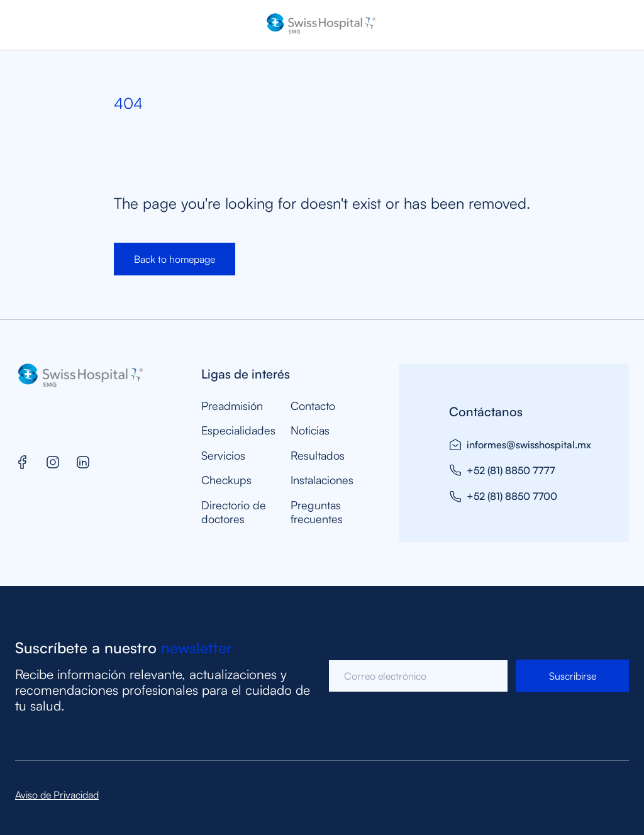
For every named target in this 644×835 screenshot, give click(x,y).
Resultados (318, 456)
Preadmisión (232, 406)
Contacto (313, 406)
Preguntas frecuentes (317, 512)
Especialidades (238, 430)
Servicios (223, 456)
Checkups (226, 480)
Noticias (310, 430)
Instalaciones (322, 480)
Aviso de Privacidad (57, 795)
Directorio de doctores (234, 512)
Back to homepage (175, 259)
